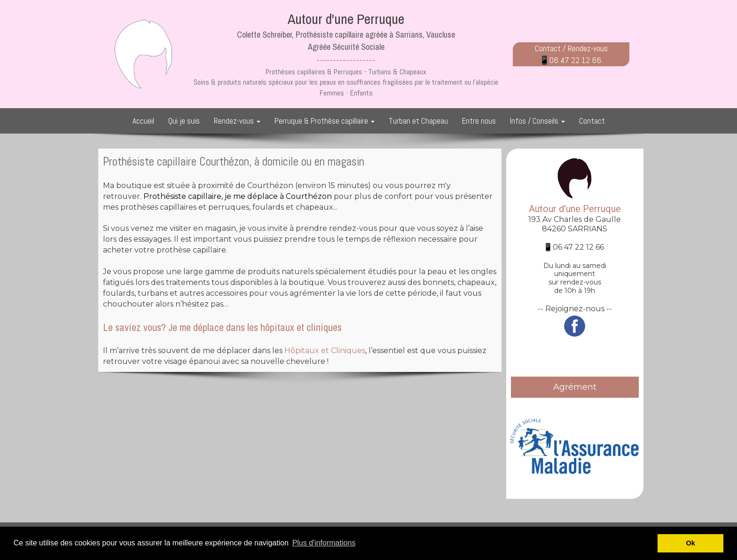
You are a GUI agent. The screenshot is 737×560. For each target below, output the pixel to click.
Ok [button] (691, 543)
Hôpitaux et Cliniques (325, 351)
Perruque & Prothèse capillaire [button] (325, 121)
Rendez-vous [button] (237, 121)
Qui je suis (184, 121)
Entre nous (479, 121)
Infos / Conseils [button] (537, 121)
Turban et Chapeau (418, 121)
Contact (592, 121)
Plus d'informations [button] (324, 543)
